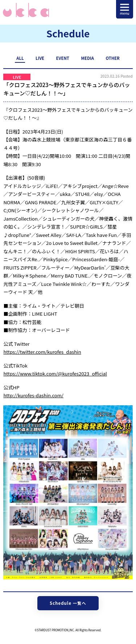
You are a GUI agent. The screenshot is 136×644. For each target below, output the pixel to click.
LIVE (40, 58)
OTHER (112, 58)
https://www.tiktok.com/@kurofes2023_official (55, 374)
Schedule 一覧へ (68, 603)
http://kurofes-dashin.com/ (33, 395)
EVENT (63, 58)
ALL (20, 58)
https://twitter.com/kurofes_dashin (42, 352)
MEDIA (87, 58)
